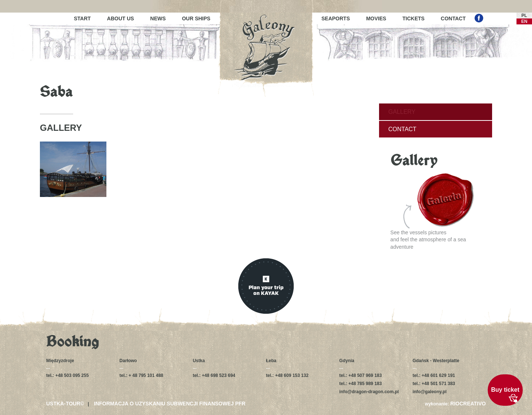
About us (121, 18)
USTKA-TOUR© (65, 404)
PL (524, 16)
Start (82, 18)
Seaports (336, 18)
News (158, 18)
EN (524, 21)
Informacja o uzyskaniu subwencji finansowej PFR (170, 404)
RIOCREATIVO (468, 404)
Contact (453, 18)
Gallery (402, 112)
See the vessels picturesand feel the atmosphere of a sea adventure (432, 211)
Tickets (413, 18)
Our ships (196, 18)
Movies (376, 18)
